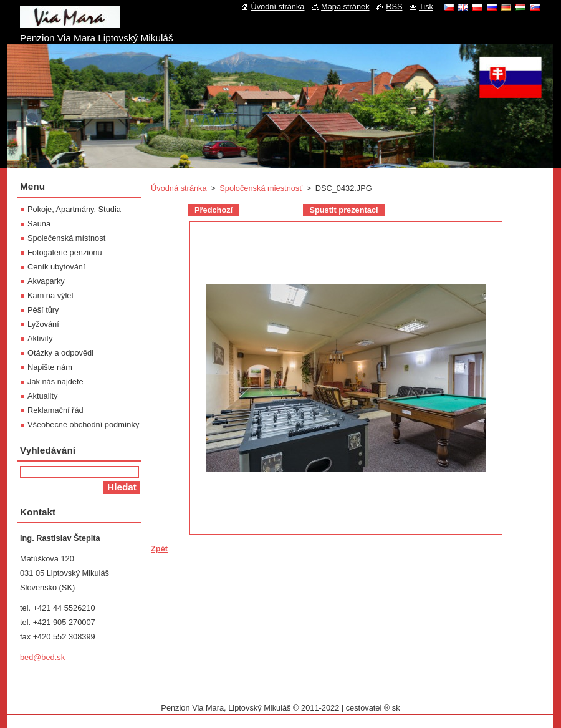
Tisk (426, 7)
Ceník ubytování (56, 267)
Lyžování (43, 324)
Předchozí (213, 210)
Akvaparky (46, 281)
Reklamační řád (55, 410)
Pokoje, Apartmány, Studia (74, 209)
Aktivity (40, 338)
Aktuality (42, 396)
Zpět (159, 549)
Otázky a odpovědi (60, 353)
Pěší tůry (43, 310)
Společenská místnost (66, 238)
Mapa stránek (345, 7)
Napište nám (50, 367)
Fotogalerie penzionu (65, 252)
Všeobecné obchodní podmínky (83, 425)
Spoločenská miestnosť (261, 188)
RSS (394, 7)
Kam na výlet (50, 295)
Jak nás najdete (55, 381)
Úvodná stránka (179, 188)
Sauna (39, 224)
